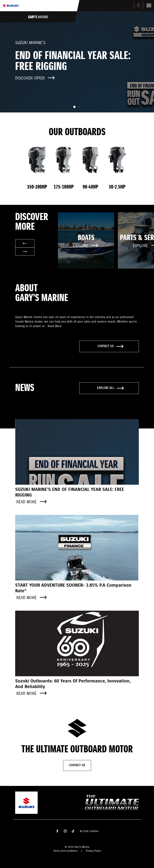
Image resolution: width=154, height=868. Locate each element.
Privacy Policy (93, 851)
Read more (31, 502)
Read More (55, 326)
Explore (86, 246)
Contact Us (77, 765)
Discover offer (35, 78)
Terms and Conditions (65, 851)
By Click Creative (89, 831)
